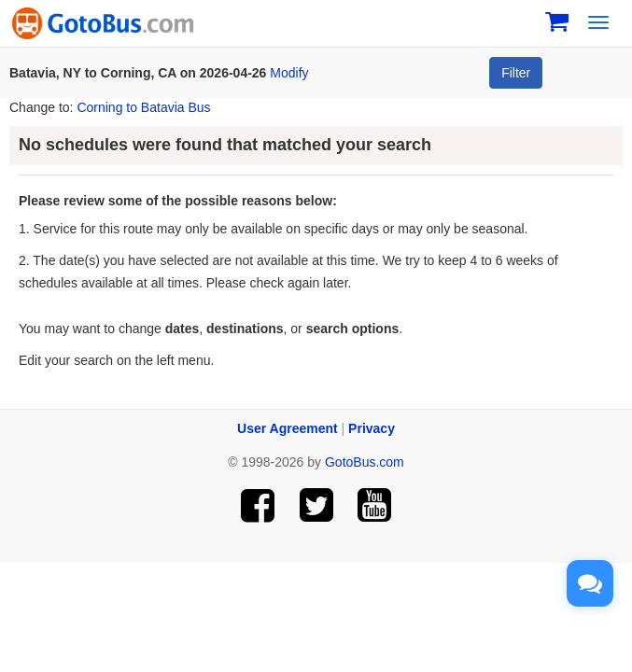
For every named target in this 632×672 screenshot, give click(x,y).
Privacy (372, 428)
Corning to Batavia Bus (143, 107)
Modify (289, 73)
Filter (516, 73)
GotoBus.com (365, 462)
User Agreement (288, 428)
